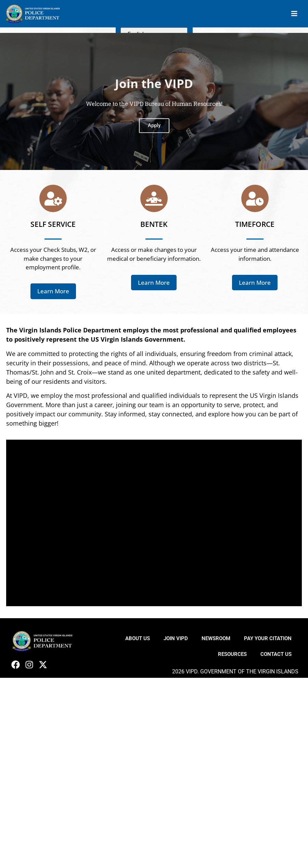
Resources (232, 654)
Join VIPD (176, 638)
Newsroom (216, 638)
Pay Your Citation (268, 638)
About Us (138, 638)
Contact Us (276, 654)
